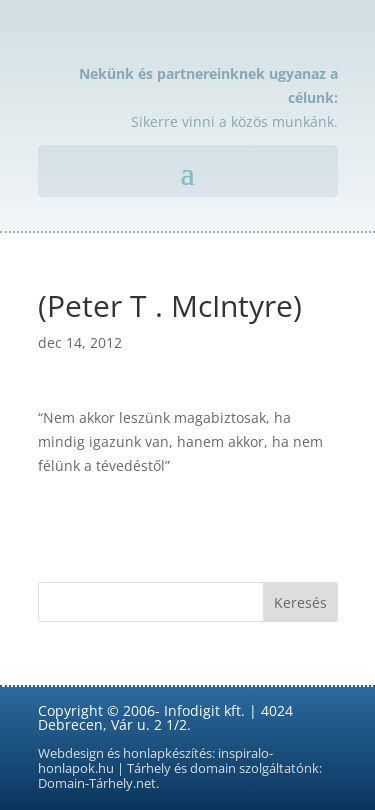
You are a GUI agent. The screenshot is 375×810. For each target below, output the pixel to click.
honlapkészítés (167, 753)
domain (213, 768)
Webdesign (71, 753)
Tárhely (149, 768)
